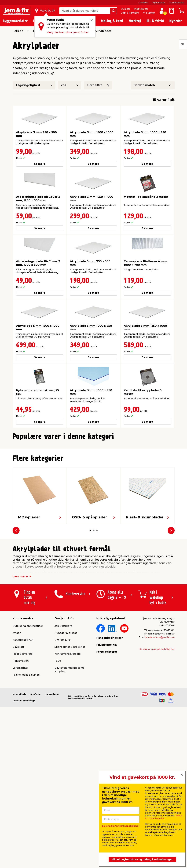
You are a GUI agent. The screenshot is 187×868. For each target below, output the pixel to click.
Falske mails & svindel (26, 749)
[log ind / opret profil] (162, 11)
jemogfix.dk (19, 768)
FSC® (58, 735)
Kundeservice (177, 3)
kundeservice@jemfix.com (160, 711)
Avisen (125, 9)
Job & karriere (130, 13)
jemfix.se (36, 768)
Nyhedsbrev (159, 3)
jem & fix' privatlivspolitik (164, 817)
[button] (89, 514)
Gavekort (143, 3)
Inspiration (141, 9)
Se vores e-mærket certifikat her (157, 723)
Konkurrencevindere (68, 728)
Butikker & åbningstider (28, 700)
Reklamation (21, 735)
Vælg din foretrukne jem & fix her (68, 32)
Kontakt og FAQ (23, 714)
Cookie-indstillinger (25, 775)
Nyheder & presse (66, 707)
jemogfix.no (52, 768)
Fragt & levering (23, 728)
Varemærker (20, 742)
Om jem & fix (63, 714)
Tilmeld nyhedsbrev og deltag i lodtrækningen (142, 859)
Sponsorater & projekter (70, 721)
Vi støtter (149, 13)
